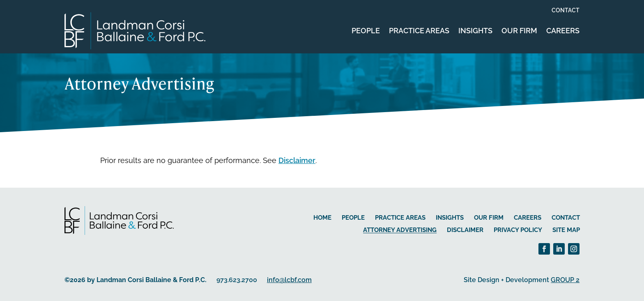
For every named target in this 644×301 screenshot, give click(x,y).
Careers (563, 31)
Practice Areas (419, 31)
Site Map (566, 230)
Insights (475, 31)
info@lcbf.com (289, 280)
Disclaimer (297, 160)
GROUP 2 (565, 280)
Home (322, 218)
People (366, 31)
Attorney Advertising (400, 230)
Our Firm (519, 31)
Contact (566, 10)
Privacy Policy (518, 230)
